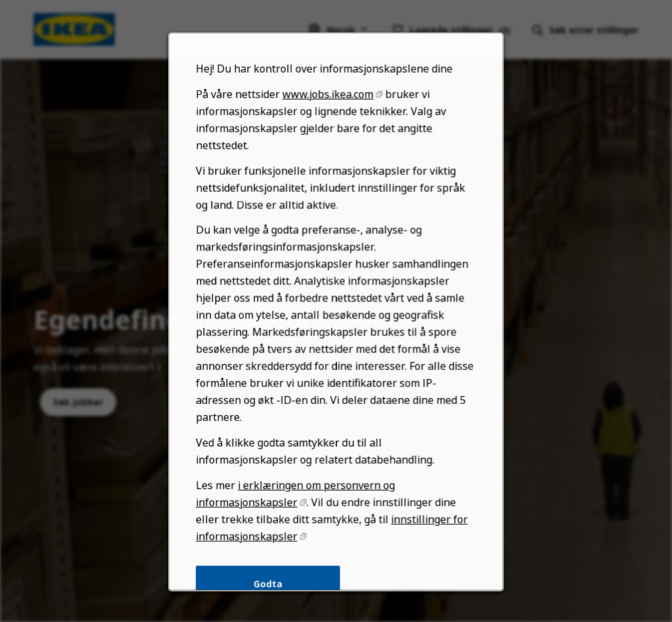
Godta (269, 591)
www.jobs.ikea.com (328, 113)
